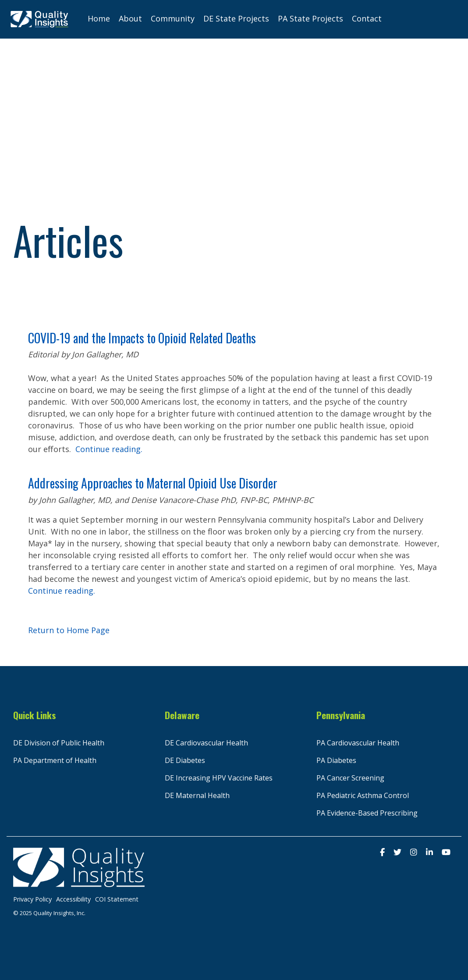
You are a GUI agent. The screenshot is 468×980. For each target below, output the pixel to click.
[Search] (446, 20)
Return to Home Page (69, 630)
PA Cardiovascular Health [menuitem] (358, 743)
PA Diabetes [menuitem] (336, 760)
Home (99, 18)
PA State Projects (310, 18)
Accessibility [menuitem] (73, 899)
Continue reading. (109, 449)
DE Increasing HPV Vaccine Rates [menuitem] (219, 778)
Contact (367, 18)
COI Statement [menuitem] (117, 899)
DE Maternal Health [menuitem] (197, 795)
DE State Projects (236, 18)
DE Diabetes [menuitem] (185, 760)
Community (173, 18)
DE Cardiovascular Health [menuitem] (206, 743)
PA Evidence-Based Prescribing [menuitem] (367, 813)
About (130, 18)
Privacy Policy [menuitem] (32, 899)
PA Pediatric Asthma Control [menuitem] (363, 795)
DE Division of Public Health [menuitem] (59, 743)
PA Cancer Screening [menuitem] (350, 778)
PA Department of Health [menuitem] (55, 760)
